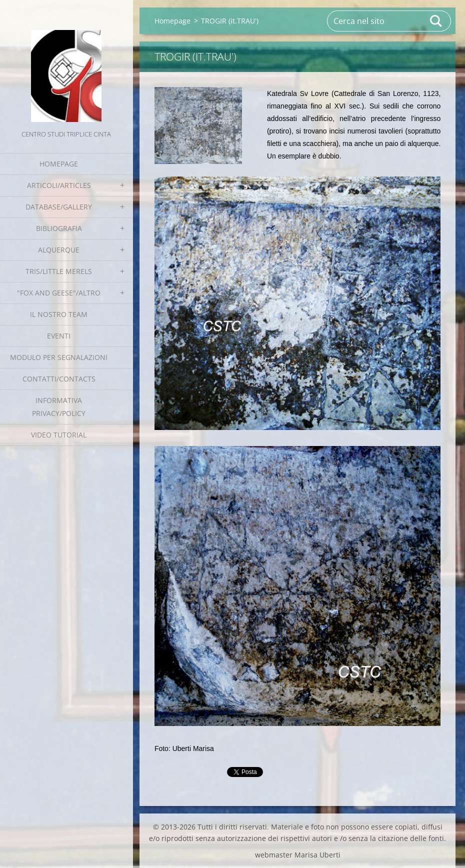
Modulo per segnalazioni (59, 357)
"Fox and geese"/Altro (59, 293)
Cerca (436, 21)
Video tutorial (59, 435)
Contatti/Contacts (59, 379)
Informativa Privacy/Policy (59, 407)
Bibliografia (59, 228)
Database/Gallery (59, 207)
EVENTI (59, 336)
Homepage (59, 164)
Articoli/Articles (59, 185)
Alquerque (59, 250)
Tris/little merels (59, 271)
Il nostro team (59, 314)
